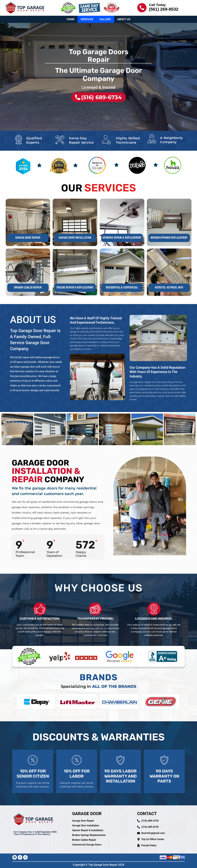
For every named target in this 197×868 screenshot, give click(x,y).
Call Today (157, 5)
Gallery (105, 19)
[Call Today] (142, 8)
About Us (124, 19)
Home (71, 19)
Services (87, 19)
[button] (14, 703)
